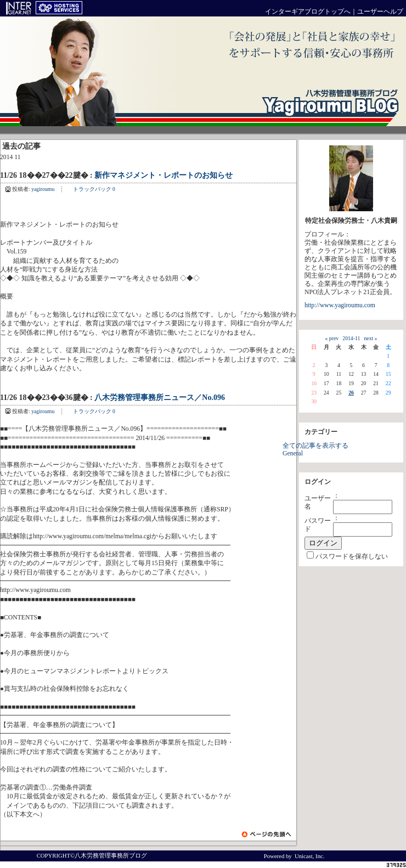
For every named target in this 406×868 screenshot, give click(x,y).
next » (371, 338)
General (293, 453)
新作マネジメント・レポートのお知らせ (163, 175)
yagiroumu (43, 189)
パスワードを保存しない (352, 557)
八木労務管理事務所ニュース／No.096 (160, 398)
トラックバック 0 (94, 189)
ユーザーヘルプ (380, 12)
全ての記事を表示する (315, 446)
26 (351, 393)
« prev (332, 338)
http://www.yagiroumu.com (340, 305)
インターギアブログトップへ (308, 12)
